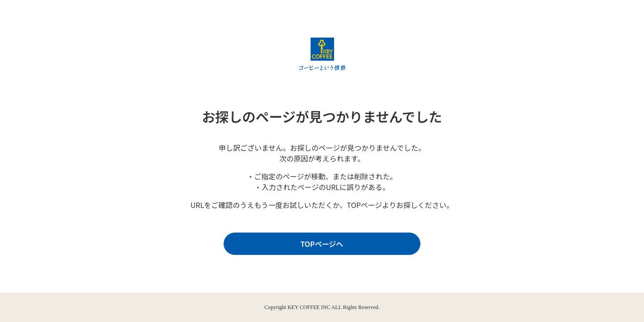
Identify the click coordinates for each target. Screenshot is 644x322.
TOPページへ (320, 244)
